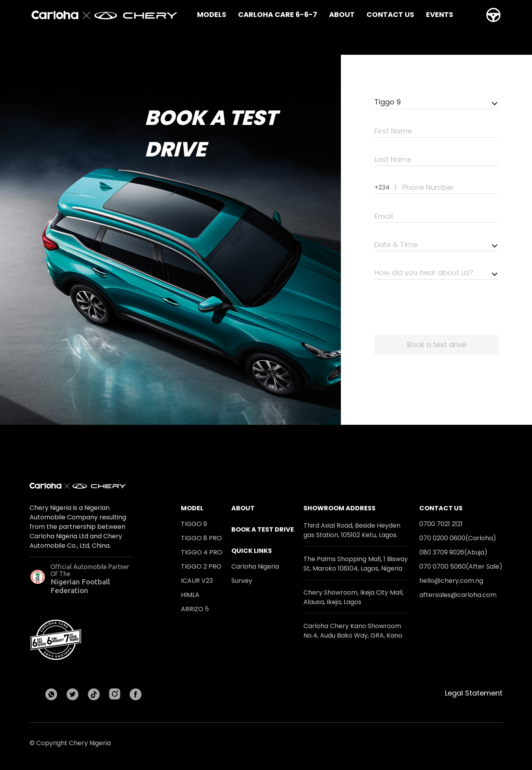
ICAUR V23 (197, 581)
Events (440, 14)
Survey (242, 581)
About (342, 14)
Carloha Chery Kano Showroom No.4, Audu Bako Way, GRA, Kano (353, 631)
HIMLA (190, 595)
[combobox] (436, 102)
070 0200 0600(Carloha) (458, 538)
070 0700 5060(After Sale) (461, 566)
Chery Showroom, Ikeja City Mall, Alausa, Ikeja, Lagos (353, 597)
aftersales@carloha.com (458, 595)
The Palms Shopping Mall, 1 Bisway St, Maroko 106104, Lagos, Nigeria (356, 564)
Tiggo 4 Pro (202, 552)
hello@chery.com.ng (451, 581)
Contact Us (390, 14)
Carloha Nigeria (255, 566)
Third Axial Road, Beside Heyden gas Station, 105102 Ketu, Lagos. (352, 530)
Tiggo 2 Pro (201, 566)
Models (212, 14)
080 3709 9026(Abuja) (453, 552)
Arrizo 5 (195, 609)
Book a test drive (263, 529)
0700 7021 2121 (441, 524)
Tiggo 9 (194, 524)
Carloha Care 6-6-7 (278, 14)
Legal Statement (474, 693)
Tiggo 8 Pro (201, 538)
